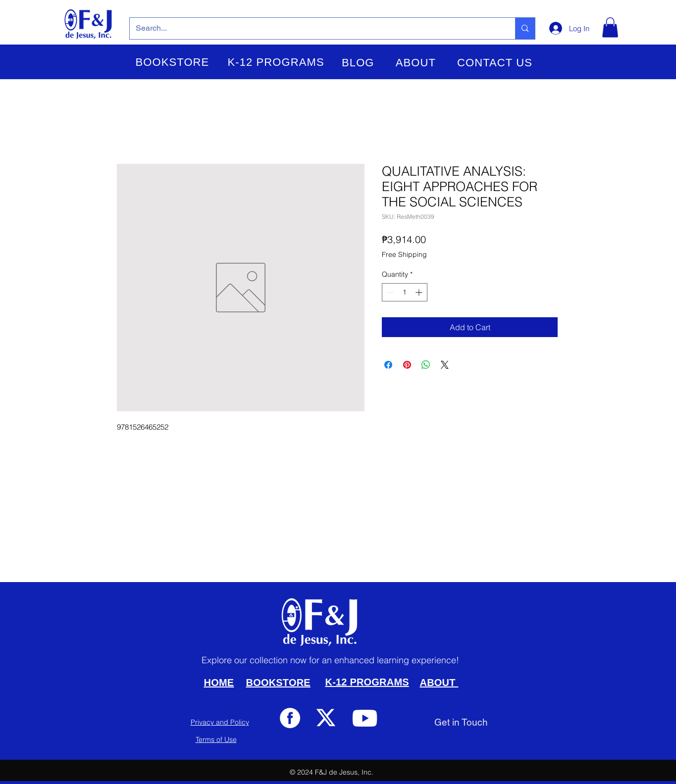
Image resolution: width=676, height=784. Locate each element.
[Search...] (315, 28)
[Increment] (420, 292)
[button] (173, 62)
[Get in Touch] (461, 722)
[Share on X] (445, 365)
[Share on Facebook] (388, 365)
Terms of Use (216, 739)
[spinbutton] (405, 292)
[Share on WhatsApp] (426, 365)
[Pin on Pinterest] (407, 365)
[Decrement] (390, 292)
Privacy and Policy (220, 722)
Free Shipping (404, 254)
